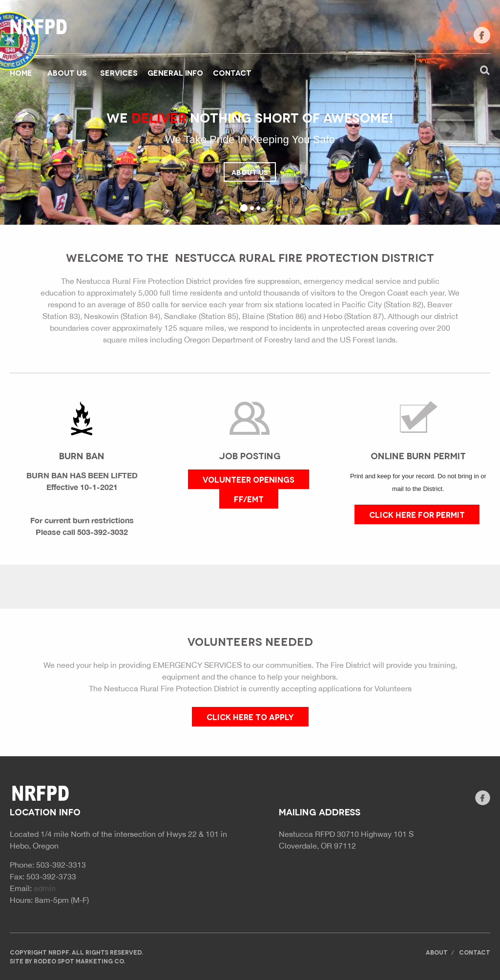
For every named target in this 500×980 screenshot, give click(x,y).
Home (21, 72)
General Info (175, 72)
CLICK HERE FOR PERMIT (417, 514)
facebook (482, 35)
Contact (232, 72)
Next (450, 128)
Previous (50, 128)
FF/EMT (249, 499)
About (437, 952)
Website (39, 27)
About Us (250, 172)
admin (45, 888)
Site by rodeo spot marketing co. (67, 961)
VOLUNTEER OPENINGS (249, 479)
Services (119, 72)
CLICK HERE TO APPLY (250, 716)
